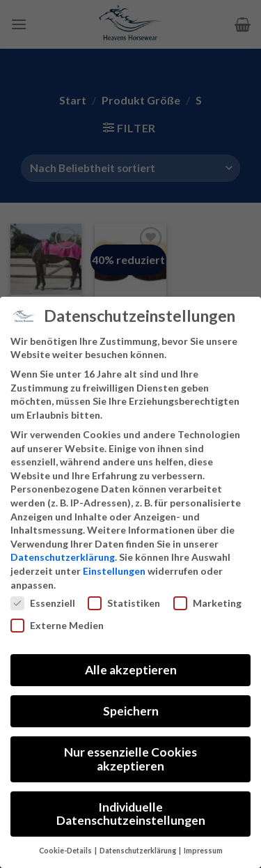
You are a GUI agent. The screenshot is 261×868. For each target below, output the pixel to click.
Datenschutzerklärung (63, 557)
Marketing (207, 603)
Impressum (203, 851)
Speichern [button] (131, 711)
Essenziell (43, 603)
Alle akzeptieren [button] (131, 670)
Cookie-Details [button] (66, 851)
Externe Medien (57, 625)
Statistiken (124, 603)
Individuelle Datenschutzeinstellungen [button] (131, 814)
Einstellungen (114, 571)
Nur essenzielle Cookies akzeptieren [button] (130, 759)
